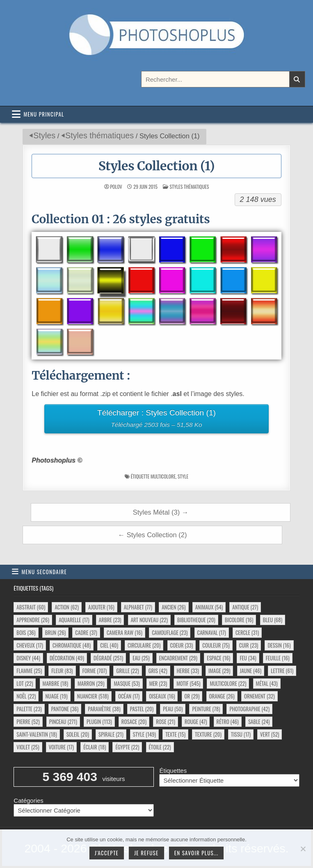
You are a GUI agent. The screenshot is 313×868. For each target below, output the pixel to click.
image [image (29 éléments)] (219, 671)
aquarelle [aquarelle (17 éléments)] (74, 620)
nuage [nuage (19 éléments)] (57, 696)
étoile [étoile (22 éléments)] (160, 747)
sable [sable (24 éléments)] (259, 721)
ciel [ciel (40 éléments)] (109, 645)
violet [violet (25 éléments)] (28, 747)
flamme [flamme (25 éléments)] (29, 671)
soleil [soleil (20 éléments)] (78, 734)
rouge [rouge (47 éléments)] (196, 721)
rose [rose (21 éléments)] (166, 721)
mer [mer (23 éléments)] (158, 683)
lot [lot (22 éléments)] (25, 683)
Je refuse (146, 853)
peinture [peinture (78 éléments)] (206, 709)
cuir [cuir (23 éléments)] (249, 645)
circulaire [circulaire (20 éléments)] (144, 645)
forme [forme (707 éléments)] (95, 671)
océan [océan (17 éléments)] (129, 696)
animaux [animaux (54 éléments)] (209, 607)
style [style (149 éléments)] (144, 734)
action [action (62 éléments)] (66, 607)
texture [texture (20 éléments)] (208, 734)
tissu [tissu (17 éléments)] (241, 734)
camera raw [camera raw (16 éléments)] (125, 632)
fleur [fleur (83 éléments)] (62, 671)
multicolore (163, 476)
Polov (116, 187)
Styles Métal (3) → (161, 512)
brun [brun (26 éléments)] (55, 632)
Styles (44, 135)
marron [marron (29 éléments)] (91, 683)
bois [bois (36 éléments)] (26, 632)
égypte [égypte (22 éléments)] (127, 747)
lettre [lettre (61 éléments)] (282, 671)
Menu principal (44, 114)
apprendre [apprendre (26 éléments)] (33, 620)
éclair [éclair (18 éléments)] (95, 747)
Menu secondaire (44, 572)
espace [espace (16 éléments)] (218, 658)
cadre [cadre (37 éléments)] (86, 632)
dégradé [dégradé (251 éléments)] (108, 658)
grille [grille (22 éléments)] (127, 671)
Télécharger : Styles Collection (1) (157, 420)
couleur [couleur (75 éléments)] (216, 645)
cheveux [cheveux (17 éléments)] (30, 645)
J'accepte (107, 853)
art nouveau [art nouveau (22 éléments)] (149, 620)
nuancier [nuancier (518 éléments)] (93, 696)
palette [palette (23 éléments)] (29, 709)
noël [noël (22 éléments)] (26, 696)
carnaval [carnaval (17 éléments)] (212, 632)
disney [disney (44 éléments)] (28, 658)
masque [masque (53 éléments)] (127, 683)
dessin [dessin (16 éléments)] (279, 645)
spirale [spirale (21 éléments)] (111, 734)
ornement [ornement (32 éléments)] (259, 696)
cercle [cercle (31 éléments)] (247, 632)
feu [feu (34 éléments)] (248, 658)
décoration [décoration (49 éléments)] (67, 658)
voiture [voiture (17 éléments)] (61, 747)
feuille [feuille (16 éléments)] (278, 658)
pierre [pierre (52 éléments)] (28, 721)
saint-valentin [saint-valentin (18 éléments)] (37, 734)
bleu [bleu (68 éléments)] (273, 620)
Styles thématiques (99, 135)
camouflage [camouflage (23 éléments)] (170, 632)
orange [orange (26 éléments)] (222, 696)
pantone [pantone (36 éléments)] (65, 709)
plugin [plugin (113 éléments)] (99, 721)
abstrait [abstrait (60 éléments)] (31, 607)
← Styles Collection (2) (153, 535)
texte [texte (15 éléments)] (175, 734)
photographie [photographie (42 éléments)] (249, 709)
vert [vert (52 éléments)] (270, 734)
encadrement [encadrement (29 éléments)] (178, 658)
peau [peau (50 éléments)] (173, 709)
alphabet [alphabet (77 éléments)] (138, 607)
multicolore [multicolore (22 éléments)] (228, 683)
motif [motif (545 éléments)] (188, 683)
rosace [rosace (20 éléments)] (134, 721)
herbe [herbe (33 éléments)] (188, 671)
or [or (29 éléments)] (192, 696)
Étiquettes (173, 771)
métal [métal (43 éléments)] (267, 683)
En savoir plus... (196, 853)
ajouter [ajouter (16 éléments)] (101, 607)
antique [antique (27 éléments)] (245, 607)
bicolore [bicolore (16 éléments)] (239, 620)
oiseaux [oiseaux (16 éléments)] (162, 696)
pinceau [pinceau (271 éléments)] (63, 721)
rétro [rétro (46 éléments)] (228, 721)
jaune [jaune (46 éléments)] (251, 671)
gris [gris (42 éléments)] (158, 671)
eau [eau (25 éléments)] (141, 658)
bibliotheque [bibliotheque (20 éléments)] (196, 620)
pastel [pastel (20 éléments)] (142, 709)
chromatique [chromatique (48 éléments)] (72, 645)
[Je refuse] (303, 849)
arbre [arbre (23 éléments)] (110, 620)
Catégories (29, 800)
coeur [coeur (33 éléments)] (182, 645)
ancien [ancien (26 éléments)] (174, 607)
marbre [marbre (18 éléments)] (55, 683)
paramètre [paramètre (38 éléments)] (104, 709)
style (183, 476)
